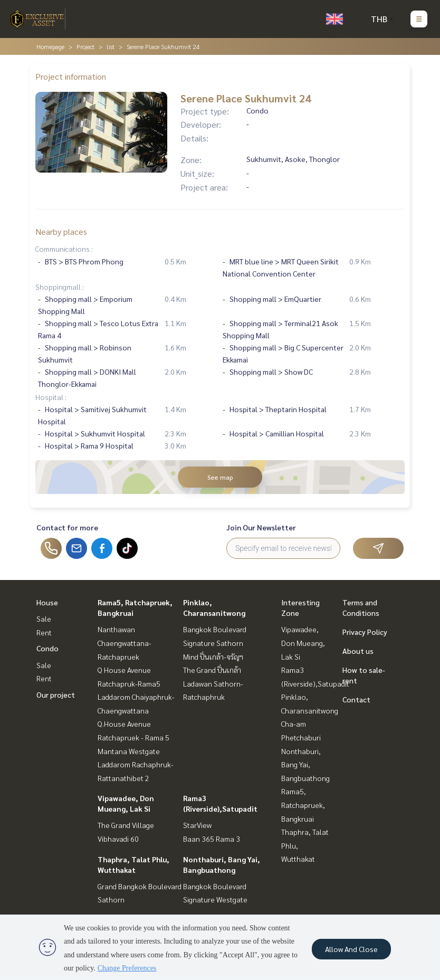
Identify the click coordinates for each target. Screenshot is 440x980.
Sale (44, 619)
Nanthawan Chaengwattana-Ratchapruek (125, 643)
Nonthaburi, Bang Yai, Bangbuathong (305, 764)
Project (85, 46)
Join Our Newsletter (261, 527)
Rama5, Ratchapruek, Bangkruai (303, 805)
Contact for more (67, 527)
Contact (356, 699)
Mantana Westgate (129, 751)
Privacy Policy (365, 632)
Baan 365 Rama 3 (212, 839)
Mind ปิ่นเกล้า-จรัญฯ (213, 656)
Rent (44, 632)
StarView (197, 825)
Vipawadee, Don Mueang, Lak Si (303, 643)
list (111, 46)
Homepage (50, 46)
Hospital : (51, 397)
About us (358, 651)
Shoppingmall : (60, 287)
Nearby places (61, 231)
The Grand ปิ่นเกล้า (212, 670)
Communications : (64, 249)
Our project (56, 694)
